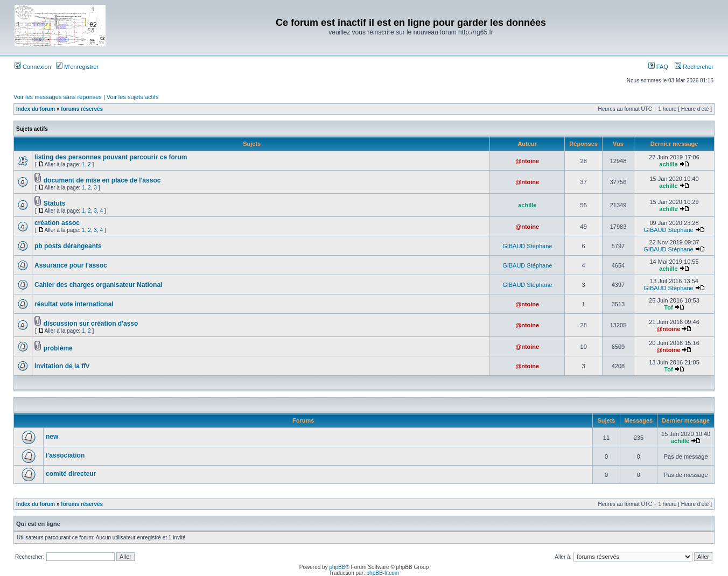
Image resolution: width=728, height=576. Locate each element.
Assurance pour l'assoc (71, 265)
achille (668, 164)
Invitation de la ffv (62, 366)
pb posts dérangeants (68, 246)
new (52, 437)
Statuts (55, 203)
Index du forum (36, 109)
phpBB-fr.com (383, 573)
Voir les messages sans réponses (58, 97)
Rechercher (694, 67)
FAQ (658, 67)
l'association (65, 455)
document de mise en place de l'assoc (102, 180)
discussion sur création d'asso (91, 324)
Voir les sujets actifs (133, 97)
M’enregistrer (77, 67)
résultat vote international (74, 304)
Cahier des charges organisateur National (98, 285)
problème (58, 348)
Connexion (33, 67)
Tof (668, 307)
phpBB (337, 567)
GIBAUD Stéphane (668, 230)
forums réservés (82, 109)
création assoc (57, 223)
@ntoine (527, 161)
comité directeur (71, 474)
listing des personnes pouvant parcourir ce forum (111, 157)
